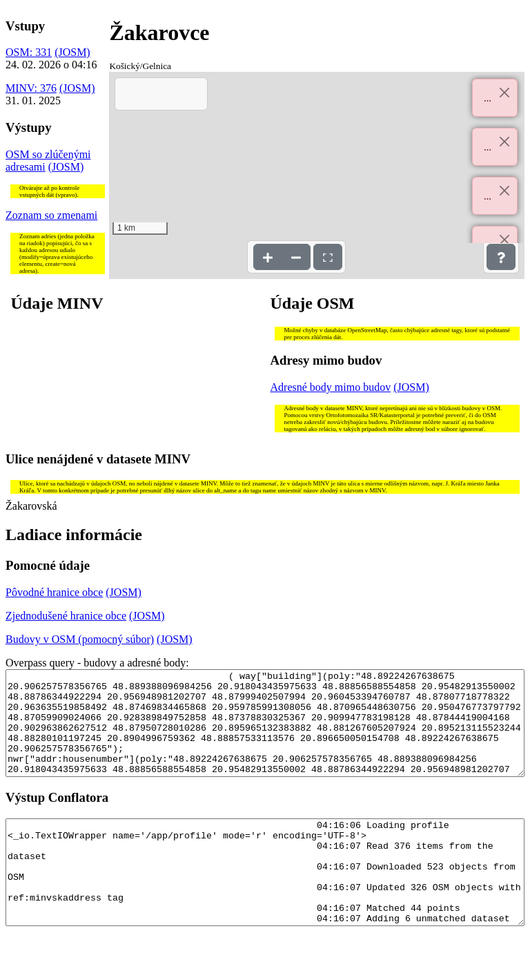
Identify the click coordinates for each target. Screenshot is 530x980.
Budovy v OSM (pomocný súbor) (80, 639)
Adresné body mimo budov (331, 387)
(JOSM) (72, 52)
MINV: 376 (31, 88)
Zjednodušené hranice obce (66, 616)
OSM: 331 (29, 52)
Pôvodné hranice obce (54, 592)
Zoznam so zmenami (51, 215)
